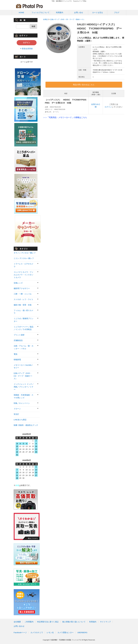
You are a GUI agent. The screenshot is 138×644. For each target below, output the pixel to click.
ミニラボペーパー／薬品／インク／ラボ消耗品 (24, 328)
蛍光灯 (16, 414)
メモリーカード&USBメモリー (23, 366)
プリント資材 (19, 335)
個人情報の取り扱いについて (74, 622)
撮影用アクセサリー (22, 288)
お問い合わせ (19, 626)
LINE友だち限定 (20, 420)
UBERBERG (82, 632)
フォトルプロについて (40, 12)
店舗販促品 (18, 340)
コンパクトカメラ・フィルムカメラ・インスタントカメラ (24, 275)
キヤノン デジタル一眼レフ (25, 253)
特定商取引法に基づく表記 (48, 622)
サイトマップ (105, 622)
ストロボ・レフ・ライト (24, 299)
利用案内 (60, 12)
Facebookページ (20, 632)
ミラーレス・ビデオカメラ (24, 265)
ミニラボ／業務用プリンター (24, 320)
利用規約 (93, 622)
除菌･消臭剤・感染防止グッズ (26, 425)
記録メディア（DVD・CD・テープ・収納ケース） (68, 19)
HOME (21, 12)
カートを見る (98, 12)
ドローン (17, 409)
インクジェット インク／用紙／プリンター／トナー (24, 387)
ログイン (108, 107)
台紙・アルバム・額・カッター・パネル (24, 347)
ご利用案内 (29, 622)
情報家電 (17, 360)
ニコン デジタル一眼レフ (24, 258)
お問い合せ (79, 12)
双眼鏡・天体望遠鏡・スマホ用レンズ (24, 396)
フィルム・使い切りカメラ (24, 312)
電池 (15, 354)
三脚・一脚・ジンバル (23, 294)
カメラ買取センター (66, 632)
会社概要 (17, 622)
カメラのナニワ (37, 632)
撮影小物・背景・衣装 (23, 305)
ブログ (117, 12)
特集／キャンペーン (22, 403)
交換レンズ (18, 283)
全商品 (45, 19)
